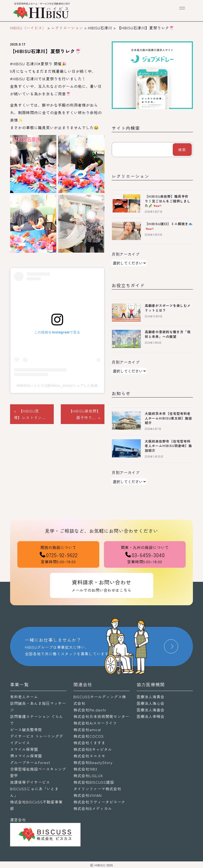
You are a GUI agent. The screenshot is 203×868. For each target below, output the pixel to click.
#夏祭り (45, 64)
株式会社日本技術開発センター (101, 716)
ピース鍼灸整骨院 (26, 729)
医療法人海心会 (151, 703)
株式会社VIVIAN (88, 795)
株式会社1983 (85, 769)
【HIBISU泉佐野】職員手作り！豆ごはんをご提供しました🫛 (168, 201)
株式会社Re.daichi (90, 710)
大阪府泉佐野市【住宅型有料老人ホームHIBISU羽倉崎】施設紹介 (168, 446)
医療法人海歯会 (151, 710)
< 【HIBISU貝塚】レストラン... (30, 414)
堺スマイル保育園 (26, 756)
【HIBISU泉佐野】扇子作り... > (85, 414)
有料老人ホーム (24, 697)
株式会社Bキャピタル (93, 749)
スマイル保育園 (24, 749)
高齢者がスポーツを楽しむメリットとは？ (168, 308)
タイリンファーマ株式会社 (97, 789)
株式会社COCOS (89, 736)
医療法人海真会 (151, 697)
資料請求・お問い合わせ (102, 586)
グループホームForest (30, 762)
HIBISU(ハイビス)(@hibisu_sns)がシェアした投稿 (57, 386)
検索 (182, 150)
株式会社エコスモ (89, 756)
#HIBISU (17, 64)
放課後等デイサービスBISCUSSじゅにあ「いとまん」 (34, 789)
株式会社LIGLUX (88, 775)
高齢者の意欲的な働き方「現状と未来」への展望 (168, 334)
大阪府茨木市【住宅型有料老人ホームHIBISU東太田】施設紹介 (168, 418)
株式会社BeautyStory (93, 762)
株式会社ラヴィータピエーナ (99, 802)
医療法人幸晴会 (151, 716)
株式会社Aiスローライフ (95, 723)
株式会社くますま (89, 743)
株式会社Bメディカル (93, 808)
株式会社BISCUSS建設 (94, 782)
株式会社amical (87, 729)
